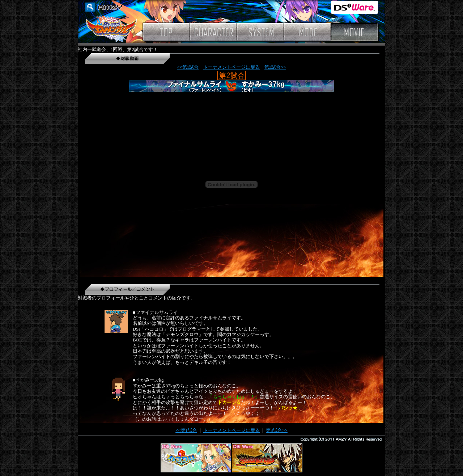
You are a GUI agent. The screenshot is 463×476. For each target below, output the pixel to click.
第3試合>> (275, 67)
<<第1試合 (188, 67)
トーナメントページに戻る (231, 67)
